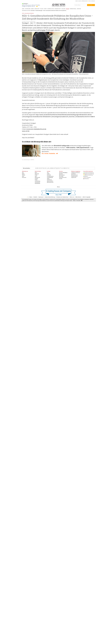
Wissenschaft (37, 177)
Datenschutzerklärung (50, 197)
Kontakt (61, 179)
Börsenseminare (50, 182)
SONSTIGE (79, 9)
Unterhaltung (37, 181)
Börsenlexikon (27, 168)
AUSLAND (63, 9)
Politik (36, 175)
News (31, 197)
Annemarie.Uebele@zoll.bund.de (36, 129)
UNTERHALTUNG (51, 9)
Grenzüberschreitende (29, 13)
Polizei (36, 180)
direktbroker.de (74, 176)
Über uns (72, 197)
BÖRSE (32, 9)
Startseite (33, 10)
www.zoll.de (26, 131)
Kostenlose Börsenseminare (74, 174)
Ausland (36, 179)
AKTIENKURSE (28, 9)
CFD (48, 173)
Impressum (41, 197)
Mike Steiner (78, 197)
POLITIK (42, 9)
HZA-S (23, 13)
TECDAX (24, 175)
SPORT (45, 9)
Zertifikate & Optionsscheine (50, 180)
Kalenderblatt (37, 183)
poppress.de (74, 177)
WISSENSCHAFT (58, 9)
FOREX (48, 174)
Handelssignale (50, 177)
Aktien (48, 179)
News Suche (90, 5)
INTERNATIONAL (73, 9)
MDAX (23, 174)
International (37, 182)
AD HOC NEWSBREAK (63, 173)
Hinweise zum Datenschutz (62, 197)
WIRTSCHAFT (37, 9)
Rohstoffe (49, 175)
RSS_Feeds (61, 176)
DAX (23, 173)
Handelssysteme (50, 176)
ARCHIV (77, 1)
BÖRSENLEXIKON (85, 1)
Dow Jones (24, 177)
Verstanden (78, 201)
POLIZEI (67, 9)
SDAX (23, 176)
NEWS (23, 9)
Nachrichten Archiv (63, 177)
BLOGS (80, 1)
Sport (36, 176)
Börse (36, 173)
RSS (89, 1)
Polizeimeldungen (39, 10)
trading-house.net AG (75, 173)
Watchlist (61, 174)
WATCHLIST (93, 1)
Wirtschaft (37, 174)
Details (74, 201)
